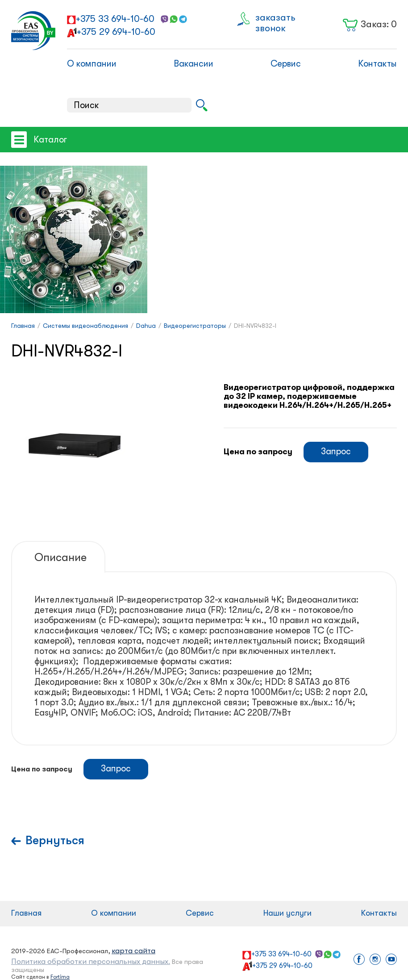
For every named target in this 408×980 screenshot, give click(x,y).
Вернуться (55, 840)
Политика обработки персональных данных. (91, 961)
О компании (92, 64)
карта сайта (133, 951)
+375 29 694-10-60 (116, 32)
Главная (26, 913)
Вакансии (194, 64)
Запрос (336, 451)
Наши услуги (287, 913)
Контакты (377, 64)
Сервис (286, 64)
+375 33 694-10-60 (115, 19)
